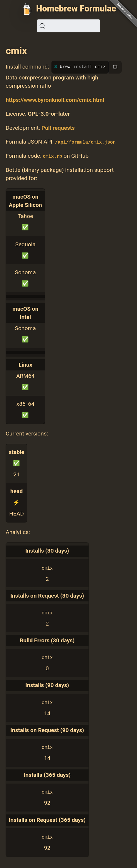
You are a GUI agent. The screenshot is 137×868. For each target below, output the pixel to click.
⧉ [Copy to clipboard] (115, 67)
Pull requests (58, 128)
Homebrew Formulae (76, 9)
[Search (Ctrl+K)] (68, 26)
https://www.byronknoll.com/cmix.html (55, 100)
